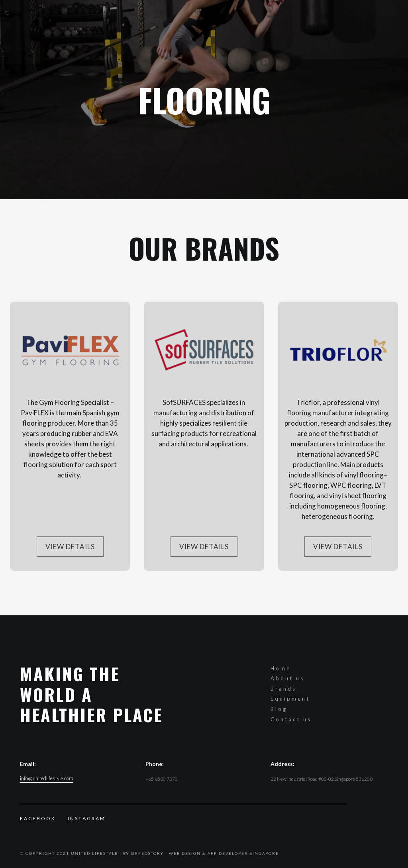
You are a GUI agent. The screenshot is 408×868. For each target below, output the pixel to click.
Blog (279, 709)
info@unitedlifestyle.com (47, 779)
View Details (70, 547)
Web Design (185, 853)
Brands (283, 689)
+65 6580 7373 (162, 779)
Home (281, 668)
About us (287, 678)
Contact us (291, 719)
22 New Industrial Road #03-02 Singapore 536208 (322, 779)
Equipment (290, 699)
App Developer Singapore (243, 853)
